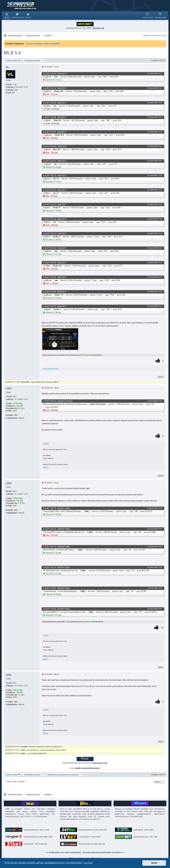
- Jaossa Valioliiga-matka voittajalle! (42, 44)
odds (9, 388)
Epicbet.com (99, 28)
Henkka (24, 747)
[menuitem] (17, 16)
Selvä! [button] (154, 863)
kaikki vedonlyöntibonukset (87, 768)
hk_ (8, 67)
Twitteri (46, 444)
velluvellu (25, 382)
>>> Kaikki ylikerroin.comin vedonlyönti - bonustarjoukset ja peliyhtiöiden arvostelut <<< (85, 852)
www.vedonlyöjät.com (51, 369)
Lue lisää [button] (88, 863)
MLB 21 (46, 467)
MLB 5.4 (12, 53)
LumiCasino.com (100, 763)
